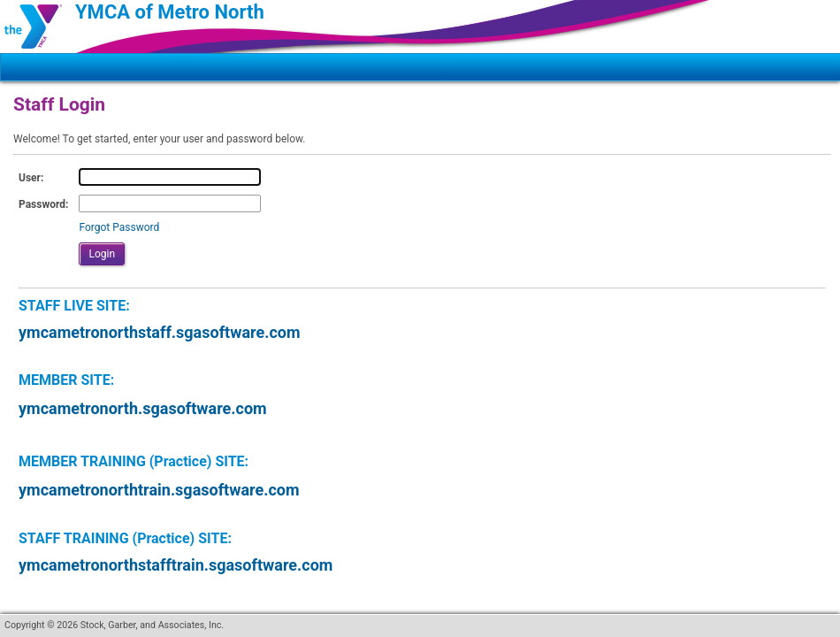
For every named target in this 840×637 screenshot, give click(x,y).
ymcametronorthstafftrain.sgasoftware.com (176, 565)
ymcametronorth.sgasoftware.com (143, 408)
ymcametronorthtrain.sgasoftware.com (159, 490)
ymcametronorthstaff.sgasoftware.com (160, 332)
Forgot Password (119, 227)
